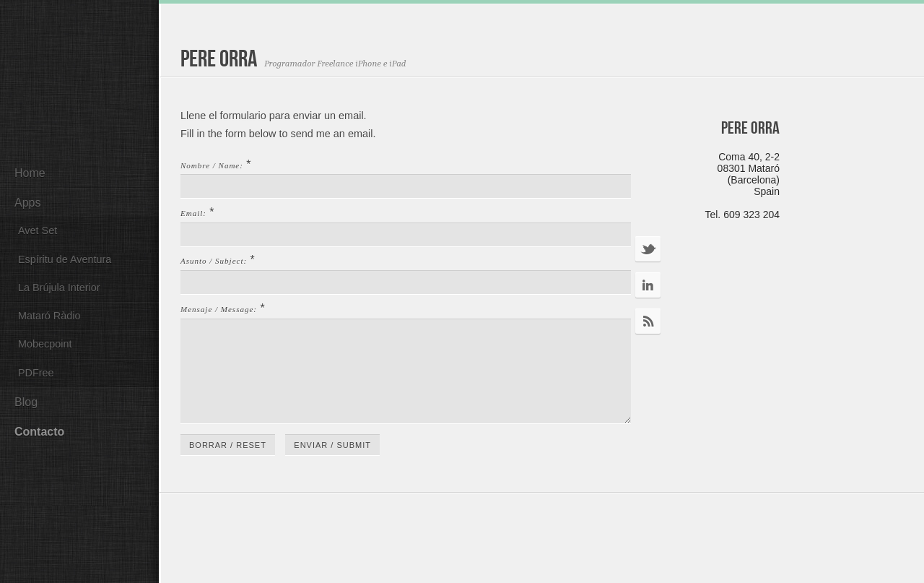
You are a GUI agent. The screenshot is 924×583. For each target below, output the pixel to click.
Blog (26, 402)
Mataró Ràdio (49, 316)
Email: (193, 213)
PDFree (36, 373)
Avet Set (38, 230)
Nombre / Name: (212, 165)
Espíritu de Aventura (65, 259)
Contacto (39, 432)
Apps (27, 203)
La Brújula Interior (59, 288)
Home (30, 173)
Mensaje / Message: (219, 309)
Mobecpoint (45, 344)
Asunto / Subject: (214, 261)
